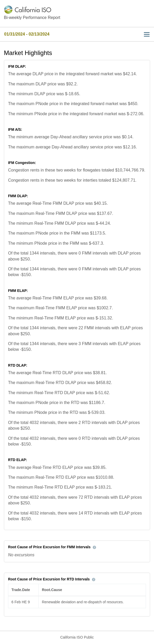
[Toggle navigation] (145, 34)
